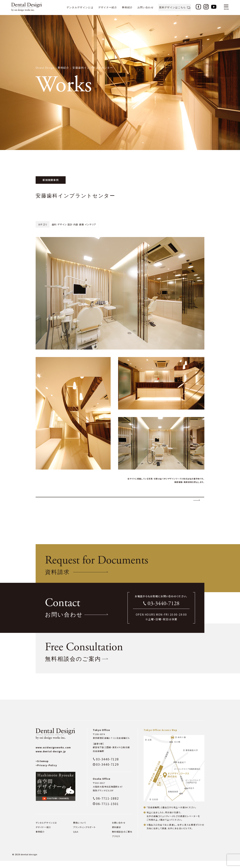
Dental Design (45, 68)
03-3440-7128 (163, 611)
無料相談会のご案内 (122, 839)
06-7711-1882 (107, 805)
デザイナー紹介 (108, 7)
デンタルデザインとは (80, 7)
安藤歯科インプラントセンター (93, 68)
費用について (80, 830)
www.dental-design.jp (51, 758)
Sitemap (42, 768)
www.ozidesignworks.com (53, 754)
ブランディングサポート (84, 834)
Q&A (76, 839)
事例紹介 (127, 7)
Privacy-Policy (46, 772)
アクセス (116, 843)
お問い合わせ (145, 7)
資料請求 (116, 834)
